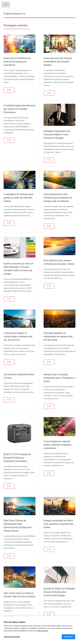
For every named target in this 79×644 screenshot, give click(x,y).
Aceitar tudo (68, 637)
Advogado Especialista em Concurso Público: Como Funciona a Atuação (57, 134)
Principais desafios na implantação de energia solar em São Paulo (58, 336)
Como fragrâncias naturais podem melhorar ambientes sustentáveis (57, 445)
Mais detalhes (43, 631)
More (9, 90)
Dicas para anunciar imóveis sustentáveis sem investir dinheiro (58, 62)
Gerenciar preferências (12, 637)
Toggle (6, 5)
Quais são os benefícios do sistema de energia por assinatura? (17, 62)
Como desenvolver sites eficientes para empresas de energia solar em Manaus (58, 198)
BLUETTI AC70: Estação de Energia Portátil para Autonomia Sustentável (17, 458)
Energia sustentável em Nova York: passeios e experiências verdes (58, 524)
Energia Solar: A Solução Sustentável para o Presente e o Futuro (59, 378)
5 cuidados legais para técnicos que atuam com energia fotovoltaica (19, 109)
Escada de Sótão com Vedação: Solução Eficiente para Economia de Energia (60, 592)
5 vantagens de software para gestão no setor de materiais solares (18, 198)
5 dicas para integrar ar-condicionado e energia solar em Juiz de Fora (18, 336)
